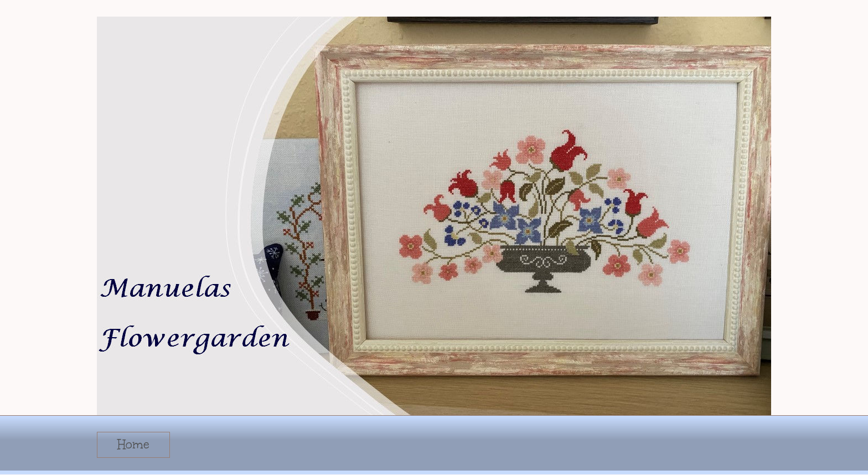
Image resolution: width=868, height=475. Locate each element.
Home (133, 444)
